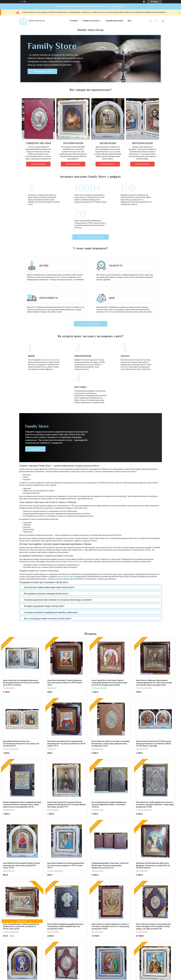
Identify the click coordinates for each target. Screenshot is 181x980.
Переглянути (117, 6)
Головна (74, 21)
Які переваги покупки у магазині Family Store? (46, 542)
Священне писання (45, 337)
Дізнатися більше (38, 164)
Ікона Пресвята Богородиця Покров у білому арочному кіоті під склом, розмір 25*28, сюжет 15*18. (21, 813)
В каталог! (35, 397)
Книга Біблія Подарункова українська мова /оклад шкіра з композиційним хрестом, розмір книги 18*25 (65, 874)
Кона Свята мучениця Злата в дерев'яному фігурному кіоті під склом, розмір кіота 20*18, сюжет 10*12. (66, 692)
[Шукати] (151, 21)
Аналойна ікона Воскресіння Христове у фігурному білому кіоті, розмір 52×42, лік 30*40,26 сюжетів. (153, 813)
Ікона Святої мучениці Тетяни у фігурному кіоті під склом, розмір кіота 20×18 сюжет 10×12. (65, 631)
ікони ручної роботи (67, 525)
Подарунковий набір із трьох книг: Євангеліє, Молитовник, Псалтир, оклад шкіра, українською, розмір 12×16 (110, 813)
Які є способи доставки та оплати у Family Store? (48, 567)
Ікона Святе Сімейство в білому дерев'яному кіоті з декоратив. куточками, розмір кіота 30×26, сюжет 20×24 (110, 935)
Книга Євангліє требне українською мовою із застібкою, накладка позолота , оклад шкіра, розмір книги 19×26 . (111, 874)
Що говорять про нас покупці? (91, 214)
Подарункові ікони (75, 510)
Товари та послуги (91, 21)
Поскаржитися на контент (85, 978)
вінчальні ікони (110, 288)
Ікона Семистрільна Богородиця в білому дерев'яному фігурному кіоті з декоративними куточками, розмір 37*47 (66, 753)
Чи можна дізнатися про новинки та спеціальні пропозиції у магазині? (58, 548)
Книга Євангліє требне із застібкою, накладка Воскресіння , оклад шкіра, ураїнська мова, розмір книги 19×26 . (111, 692)
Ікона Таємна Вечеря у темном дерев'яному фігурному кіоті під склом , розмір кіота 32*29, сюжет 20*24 (21, 874)
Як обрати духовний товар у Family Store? (44, 554)
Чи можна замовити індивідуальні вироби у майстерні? (51, 560)
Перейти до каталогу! (42, 71)
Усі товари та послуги (91, 956)
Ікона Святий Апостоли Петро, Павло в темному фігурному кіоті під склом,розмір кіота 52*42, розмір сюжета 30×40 (109, 631)
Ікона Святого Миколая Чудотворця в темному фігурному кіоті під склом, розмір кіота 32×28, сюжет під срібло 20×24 (154, 631)
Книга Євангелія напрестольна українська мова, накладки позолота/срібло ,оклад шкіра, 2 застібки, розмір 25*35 (153, 874)
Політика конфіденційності (104, 978)
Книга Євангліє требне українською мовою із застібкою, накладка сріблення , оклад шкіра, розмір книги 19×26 (155, 753)
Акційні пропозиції (115, 21)
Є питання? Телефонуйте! (90, 300)
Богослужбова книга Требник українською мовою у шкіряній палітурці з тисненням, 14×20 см (109, 753)
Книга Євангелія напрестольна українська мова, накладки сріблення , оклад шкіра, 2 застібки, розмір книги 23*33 (65, 935)
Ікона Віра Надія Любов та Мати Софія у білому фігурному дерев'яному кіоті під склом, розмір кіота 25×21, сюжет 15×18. (153, 935)
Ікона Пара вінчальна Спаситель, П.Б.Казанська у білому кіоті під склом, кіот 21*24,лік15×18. (21, 692)
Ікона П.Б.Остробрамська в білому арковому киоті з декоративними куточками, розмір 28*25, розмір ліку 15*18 (21, 935)
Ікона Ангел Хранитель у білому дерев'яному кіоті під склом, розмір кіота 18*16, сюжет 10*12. (66, 813)
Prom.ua (102, 976)
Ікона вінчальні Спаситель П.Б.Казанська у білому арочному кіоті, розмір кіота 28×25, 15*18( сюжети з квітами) (154, 692)
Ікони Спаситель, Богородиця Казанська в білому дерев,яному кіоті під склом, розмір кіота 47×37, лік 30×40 (21, 631)
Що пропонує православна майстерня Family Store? (49, 535)
